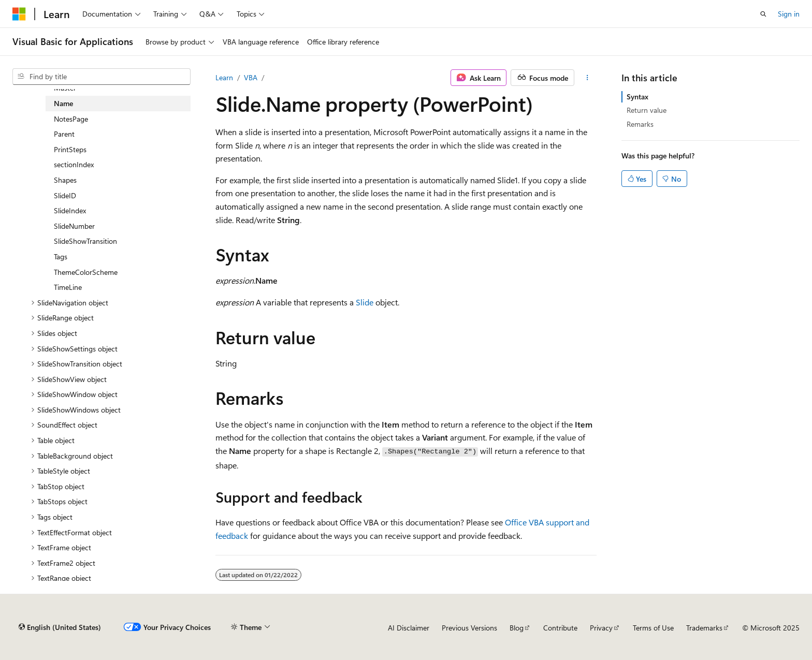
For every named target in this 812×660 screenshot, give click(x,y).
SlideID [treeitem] (65, 195)
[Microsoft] (19, 14)
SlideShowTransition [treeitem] (85, 241)
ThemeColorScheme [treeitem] (86, 272)
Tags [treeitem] (61, 256)
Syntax (637, 97)
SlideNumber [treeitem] (74, 226)
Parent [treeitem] (64, 134)
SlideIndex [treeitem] (70, 210)
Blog (517, 628)
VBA (251, 77)
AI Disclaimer (409, 628)
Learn (224, 77)
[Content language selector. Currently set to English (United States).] (60, 627)
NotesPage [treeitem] (71, 119)
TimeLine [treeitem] (68, 287)
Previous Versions (469, 628)
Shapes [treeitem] (65, 180)
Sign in (789, 14)
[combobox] (102, 77)
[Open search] (763, 14)
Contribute (560, 628)
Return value (647, 110)
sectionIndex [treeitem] (74, 164)
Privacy (601, 628)
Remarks (640, 124)
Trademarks (704, 628)
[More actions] (588, 78)
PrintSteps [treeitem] (70, 149)
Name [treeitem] (63, 103)
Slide (365, 302)
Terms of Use (653, 628)
